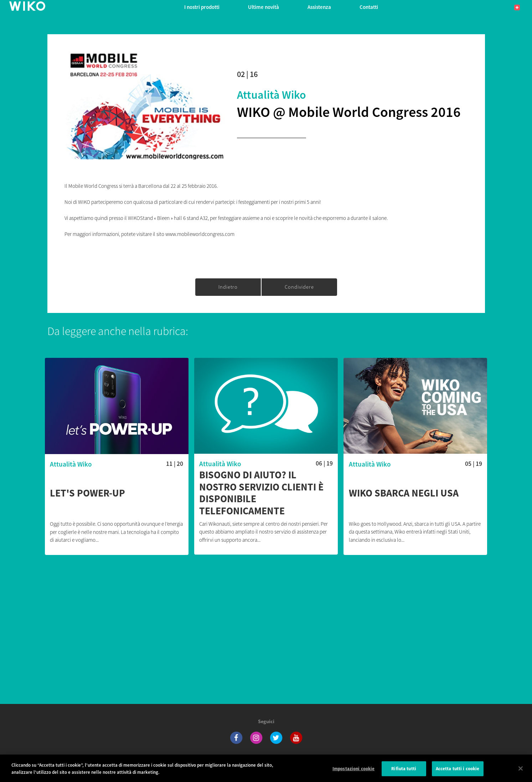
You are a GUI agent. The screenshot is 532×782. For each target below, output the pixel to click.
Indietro (228, 287)
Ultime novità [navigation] (264, 7)
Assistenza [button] (319, 7)
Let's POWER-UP (87, 493)
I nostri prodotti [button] (202, 7)
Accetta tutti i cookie (458, 774)
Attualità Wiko (272, 95)
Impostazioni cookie (353, 774)
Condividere (299, 287)
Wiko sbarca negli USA (404, 493)
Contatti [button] (369, 7)
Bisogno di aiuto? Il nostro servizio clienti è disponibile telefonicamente (261, 493)
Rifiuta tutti (404, 774)
